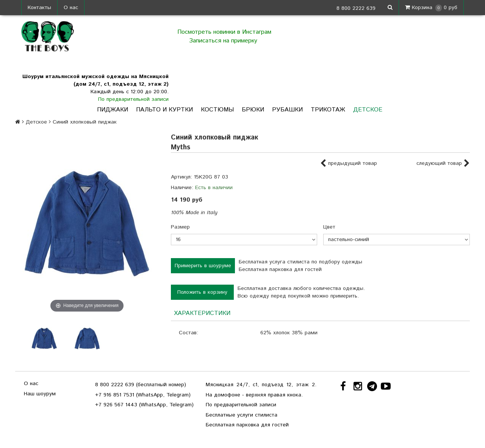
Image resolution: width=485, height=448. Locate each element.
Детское (368, 110)
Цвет (329, 227)
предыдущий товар (349, 164)
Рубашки (287, 110)
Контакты (39, 8)
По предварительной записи (133, 99)
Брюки (253, 110)
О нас (71, 8)
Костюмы (217, 110)
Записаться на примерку (224, 41)
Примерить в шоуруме (203, 266)
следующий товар (443, 164)
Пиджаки (113, 110)
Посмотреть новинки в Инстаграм (224, 32)
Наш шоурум (40, 394)
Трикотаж (328, 110)
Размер (180, 227)
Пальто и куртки (164, 110)
